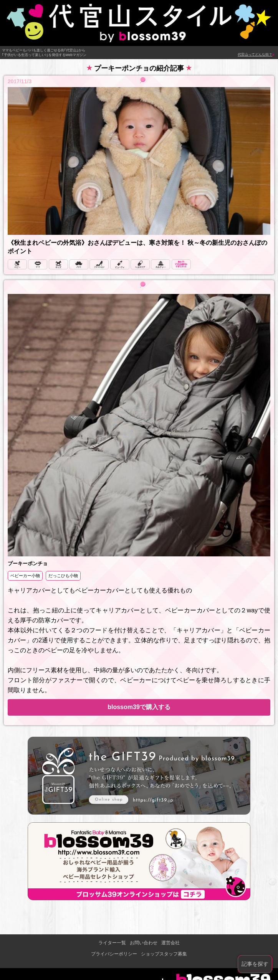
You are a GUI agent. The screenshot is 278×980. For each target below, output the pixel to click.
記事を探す (255, 964)
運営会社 (170, 943)
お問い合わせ (144, 943)
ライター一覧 (112, 943)
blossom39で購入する (139, 707)
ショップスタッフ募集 (164, 954)
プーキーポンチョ (28, 563)
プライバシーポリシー (114, 954)
